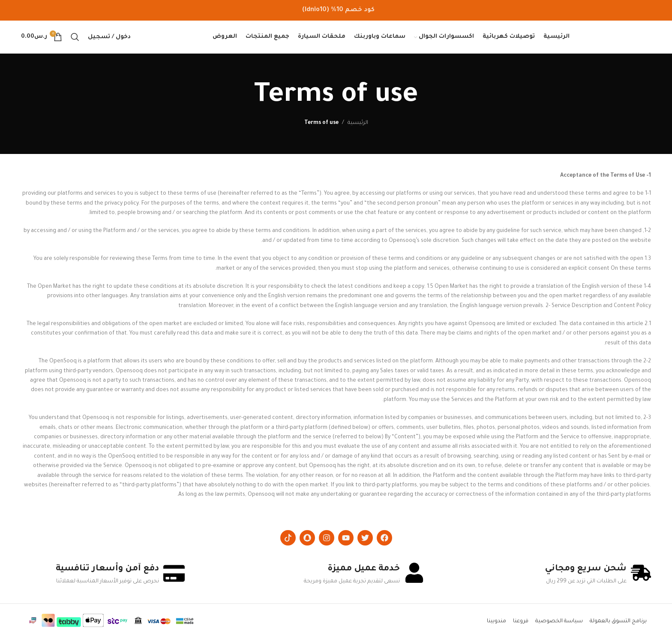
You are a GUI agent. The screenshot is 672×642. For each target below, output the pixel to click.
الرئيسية (358, 126)
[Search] (75, 39)
